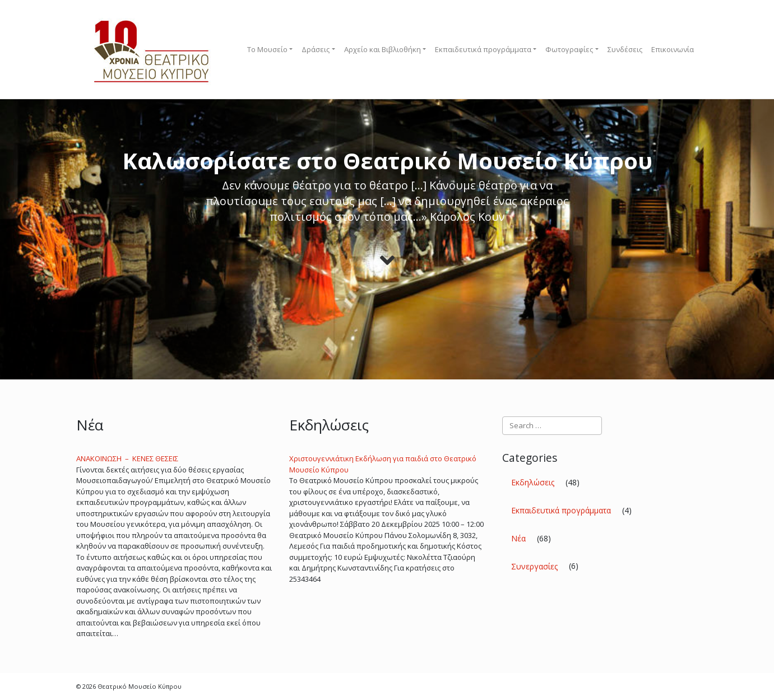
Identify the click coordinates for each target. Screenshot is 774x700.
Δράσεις (316, 49)
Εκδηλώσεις (533, 482)
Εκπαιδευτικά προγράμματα (483, 49)
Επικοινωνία (673, 49)
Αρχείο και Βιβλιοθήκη (383, 49)
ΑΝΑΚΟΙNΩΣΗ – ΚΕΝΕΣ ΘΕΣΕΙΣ (127, 458)
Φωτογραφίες (569, 49)
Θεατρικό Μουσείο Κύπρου (140, 686)
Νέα (518, 538)
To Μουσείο (267, 49)
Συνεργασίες (534, 566)
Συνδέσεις (625, 49)
